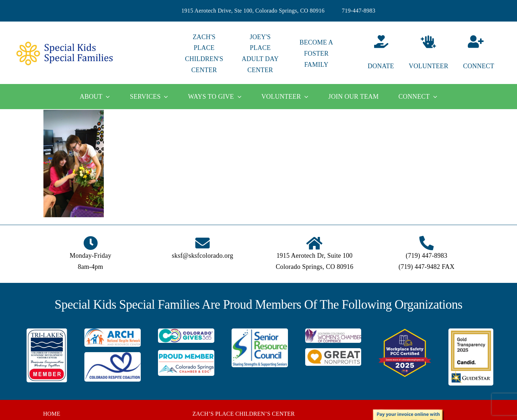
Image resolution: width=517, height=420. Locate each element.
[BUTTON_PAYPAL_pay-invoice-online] (408, 412)
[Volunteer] (428, 54)
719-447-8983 (359, 11)
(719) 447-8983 (427, 256)
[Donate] (372, 54)
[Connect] (485, 54)
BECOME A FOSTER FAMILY (316, 53)
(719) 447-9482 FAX (427, 267)
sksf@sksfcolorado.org (203, 256)
